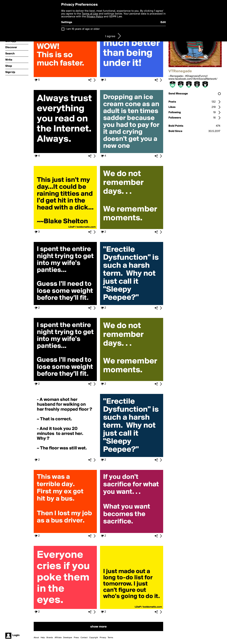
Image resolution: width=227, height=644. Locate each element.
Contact (84, 638)
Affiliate (58, 638)
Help (43, 638)
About (36, 638)
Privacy (103, 638)
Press (76, 638)
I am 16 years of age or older (83, 29)
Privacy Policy (95, 17)
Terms (110, 638)
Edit (163, 22)
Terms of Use (90, 14)
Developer (68, 638)
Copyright (94, 638)
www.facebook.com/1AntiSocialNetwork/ (193, 79)
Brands (50, 638)
